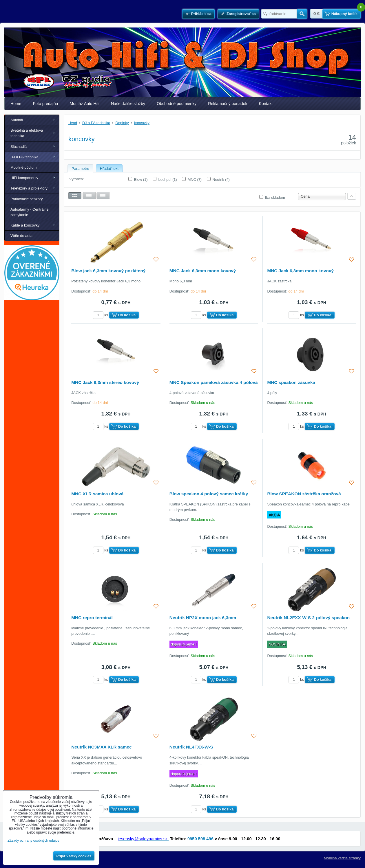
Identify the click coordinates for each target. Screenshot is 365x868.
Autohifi (17, 120)
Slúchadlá (19, 147)
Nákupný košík (344, 14)
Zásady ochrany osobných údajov (33, 841)
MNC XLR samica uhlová (97, 494)
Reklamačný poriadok (228, 104)
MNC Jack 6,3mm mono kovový (203, 271)
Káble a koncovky (25, 225)
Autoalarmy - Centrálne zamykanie (30, 212)
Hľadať (302, 14)
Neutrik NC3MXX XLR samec (101, 747)
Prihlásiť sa (201, 14)
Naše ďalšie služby (128, 104)
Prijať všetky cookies (74, 856)
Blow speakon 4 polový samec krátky (209, 494)
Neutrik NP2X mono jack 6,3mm (203, 618)
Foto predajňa (46, 104)
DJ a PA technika (24, 157)
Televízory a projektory (29, 188)
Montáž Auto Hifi (84, 104)
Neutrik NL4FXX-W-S (191, 747)
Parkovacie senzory (27, 199)
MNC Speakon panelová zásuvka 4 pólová (214, 382)
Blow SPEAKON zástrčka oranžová (304, 494)
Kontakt (266, 104)
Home (16, 104)
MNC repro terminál (92, 618)
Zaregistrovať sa (241, 14)
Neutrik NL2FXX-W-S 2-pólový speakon (308, 618)
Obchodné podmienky (177, 104)
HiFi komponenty (24, 178)
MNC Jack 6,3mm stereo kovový (105, 382)
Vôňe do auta (21, 236)
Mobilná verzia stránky (342, 858)
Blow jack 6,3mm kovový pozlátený (108, 271)
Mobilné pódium (23, 167)
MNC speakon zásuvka (291, 382)
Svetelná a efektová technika (27, 133)
